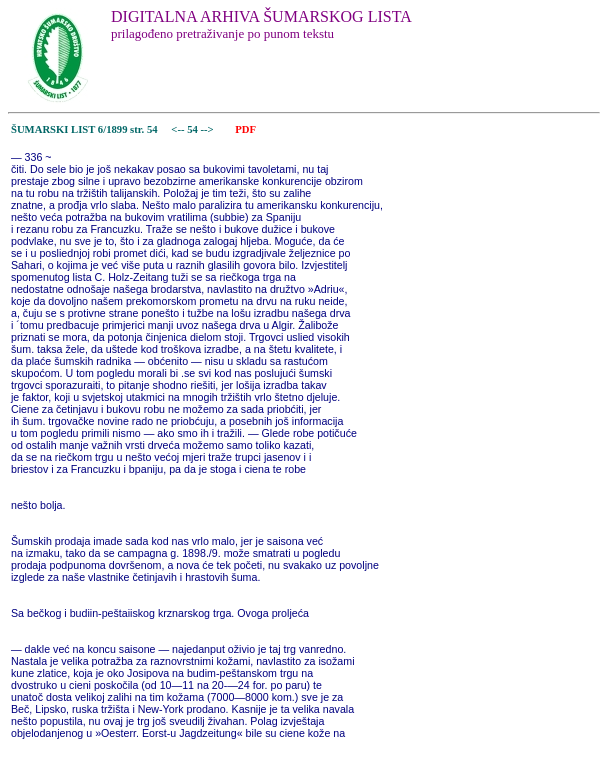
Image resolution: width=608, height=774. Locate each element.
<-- (178, 129)
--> (209, 129)
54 (193, 129)
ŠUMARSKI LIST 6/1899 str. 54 (84, 129)
